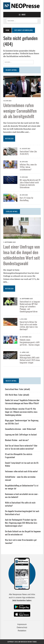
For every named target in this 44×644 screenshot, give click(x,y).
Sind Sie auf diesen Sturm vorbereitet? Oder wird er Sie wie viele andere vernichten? (21, 447)
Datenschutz (22, 627)
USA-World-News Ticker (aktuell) (17, 395)
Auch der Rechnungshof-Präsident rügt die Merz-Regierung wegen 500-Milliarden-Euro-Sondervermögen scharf (21, 523)
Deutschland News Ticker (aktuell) (17, 389)
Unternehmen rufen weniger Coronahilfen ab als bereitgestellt (20, 111)
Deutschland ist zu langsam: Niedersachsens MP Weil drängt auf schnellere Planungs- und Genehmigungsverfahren (30, 307)
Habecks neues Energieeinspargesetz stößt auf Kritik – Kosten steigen (30, 342)
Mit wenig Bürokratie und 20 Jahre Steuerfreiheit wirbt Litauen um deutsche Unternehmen (30, 184)
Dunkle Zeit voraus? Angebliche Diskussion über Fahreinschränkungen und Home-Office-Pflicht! (22, 402)
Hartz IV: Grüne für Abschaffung (27, 199)
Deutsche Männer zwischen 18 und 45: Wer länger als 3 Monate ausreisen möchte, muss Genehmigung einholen (21, 412)
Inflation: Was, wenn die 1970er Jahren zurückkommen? (28, 167)
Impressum (22, 624)
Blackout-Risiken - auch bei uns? (17, 440)
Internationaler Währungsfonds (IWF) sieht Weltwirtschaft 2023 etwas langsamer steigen (30, 359)
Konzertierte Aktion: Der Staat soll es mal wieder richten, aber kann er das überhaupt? (29, 326)
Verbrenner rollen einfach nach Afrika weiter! (21, 471)
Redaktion (22, 631)
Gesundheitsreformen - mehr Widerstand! (20, 429)
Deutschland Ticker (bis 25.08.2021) (28, 153)
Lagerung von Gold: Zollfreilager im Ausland (21, 435)
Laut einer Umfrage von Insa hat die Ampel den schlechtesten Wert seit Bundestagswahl (22, 255)
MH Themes (33, 642)
